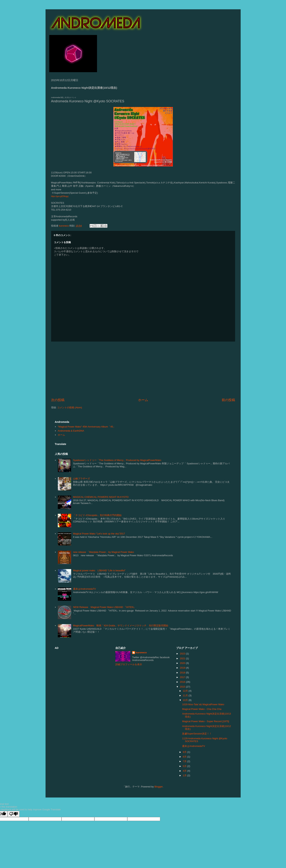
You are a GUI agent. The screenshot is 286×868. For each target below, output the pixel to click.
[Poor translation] (14, 814)
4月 (185, 771)
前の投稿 (228, 400)
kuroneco (141, 652)
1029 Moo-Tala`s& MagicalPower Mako (203, 704)
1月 (185, 775)
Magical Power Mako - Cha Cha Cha (202, 709)
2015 (183, 687)
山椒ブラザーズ (81, 479)
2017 (183, 677)
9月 (185, 752)
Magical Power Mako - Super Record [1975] (206, 721)
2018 (183, 673)
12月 (186, 691)
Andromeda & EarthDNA (71, 431)
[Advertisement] (143, 370)
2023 (183, 654)
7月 (185, 761)
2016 (183, 682)
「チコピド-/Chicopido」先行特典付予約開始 (97, 515)
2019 (183, 668)
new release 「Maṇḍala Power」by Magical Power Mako (104, 552)
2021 (183, 658)
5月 (185, 766)
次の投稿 (58, 400)
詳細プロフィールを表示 (129, 664)
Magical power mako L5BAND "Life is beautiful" (99, 570)
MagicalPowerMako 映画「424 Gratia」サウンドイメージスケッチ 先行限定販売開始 (121, 626)
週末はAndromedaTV (84, 589)
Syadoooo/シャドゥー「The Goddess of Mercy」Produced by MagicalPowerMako (117, 460)
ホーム (143, 400)
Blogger (159, 787)
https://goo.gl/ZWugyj (60, 196)
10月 (186, 700)
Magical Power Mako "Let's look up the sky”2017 (99, 534)
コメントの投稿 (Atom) (70, 407)
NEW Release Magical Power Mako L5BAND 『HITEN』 (104, 607)
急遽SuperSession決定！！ (197, 734)
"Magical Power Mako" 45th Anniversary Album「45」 (87, 427)
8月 (185, 757)
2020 (183, 663)
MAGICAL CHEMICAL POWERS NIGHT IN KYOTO (101, 497)
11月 (186, 695)
